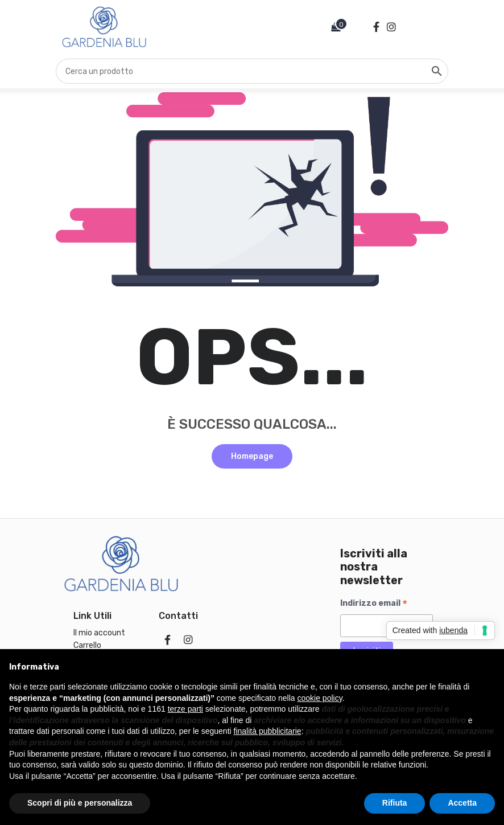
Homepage (252, 456)
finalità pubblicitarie (268, 731)
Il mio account (99, 633)
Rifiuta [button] (395, 803)
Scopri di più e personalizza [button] (80, 803)
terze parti (185, 709)
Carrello (87, 645)
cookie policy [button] (320, 698)
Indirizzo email (374, 604)
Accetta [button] (462, 803)
